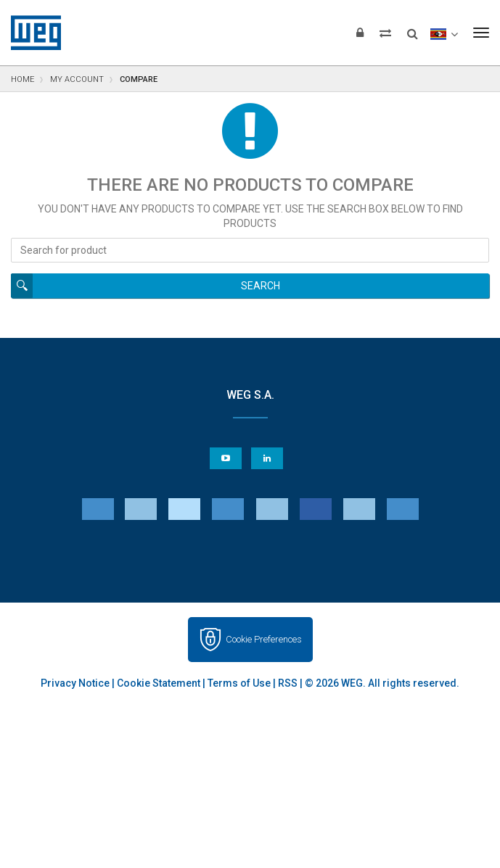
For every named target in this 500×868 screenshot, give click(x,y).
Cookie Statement (159, 683)
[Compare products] (385, 33)
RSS (288, 683)
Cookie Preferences (264, 639)
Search (261, 286)
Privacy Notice (75, 683)
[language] (444, 33)
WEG (31, 33)
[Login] (360, 33)
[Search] (413, 29)
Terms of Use (239, 683)
